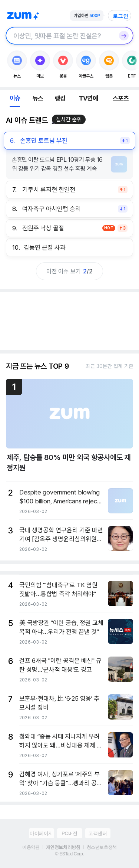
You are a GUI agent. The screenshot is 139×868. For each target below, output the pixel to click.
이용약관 (31, 847)
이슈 (15, 98)
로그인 (120, 16)
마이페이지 (41, 833)
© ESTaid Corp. (69, 854)
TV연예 (88, 98)
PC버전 (69, 833)
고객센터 (97, 833)
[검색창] (60, 36)
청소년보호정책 (102, 847)
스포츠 (121, 98)
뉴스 (38, 98)
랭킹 (60, 98)
